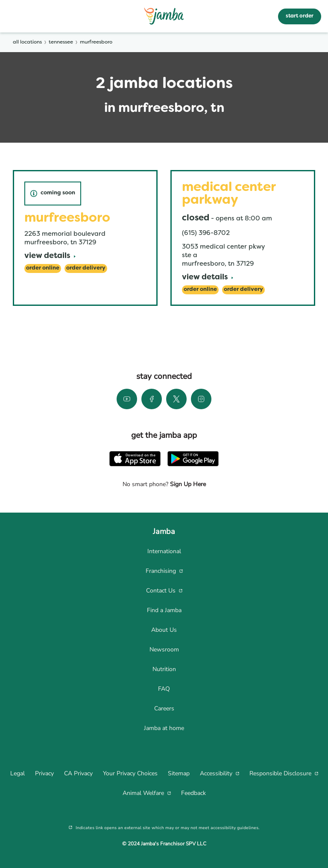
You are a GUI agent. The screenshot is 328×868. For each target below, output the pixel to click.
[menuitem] (164, 551)
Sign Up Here (187, 484)
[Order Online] (43, 268)
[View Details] (50, 257)
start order (300, 16)
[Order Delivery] (86, 268)
